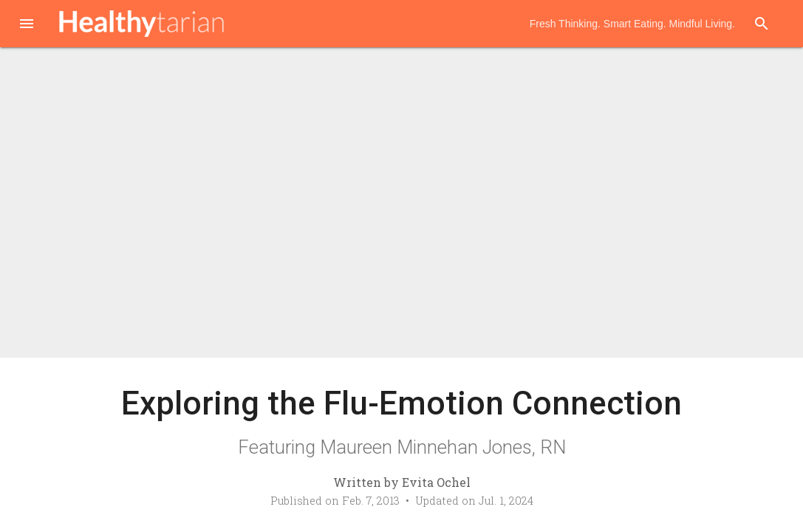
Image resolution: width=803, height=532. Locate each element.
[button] (27, 25)
